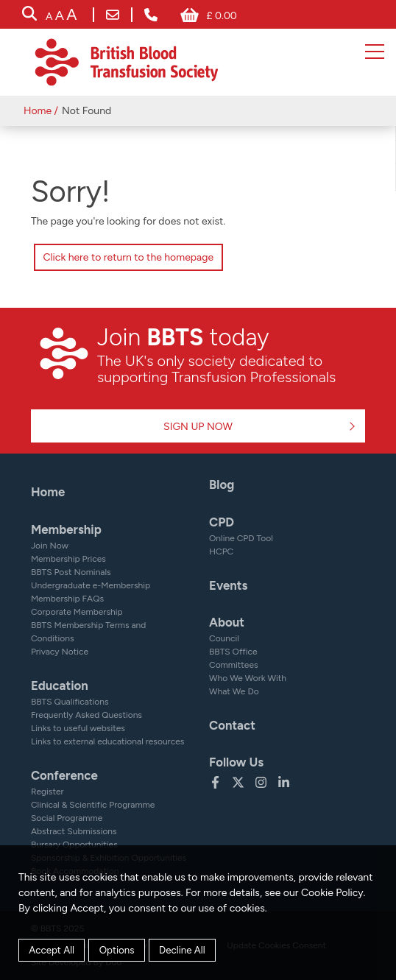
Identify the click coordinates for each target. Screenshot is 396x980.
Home (38, 111)
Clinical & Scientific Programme (93, 805)
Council (224, 638)
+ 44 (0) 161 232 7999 (151, 15)
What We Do (234, 691)
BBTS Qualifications (70, 702)
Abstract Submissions (74, 831)
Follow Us (236, 762)
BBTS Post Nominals (71, 572)
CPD (222, 522)
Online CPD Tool (241, 538)
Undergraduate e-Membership (91, 585)
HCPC (221, 551)
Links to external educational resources (107, 741)
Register (47, 792)
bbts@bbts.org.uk (113, 15)
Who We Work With (248, 678)
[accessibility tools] (61, 16)
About (227, 622)
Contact (232, 725)
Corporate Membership (77, 612)
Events (228, 585)
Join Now (50, 546)
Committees (234, 665)
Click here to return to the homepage (128, 257)
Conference (64, 775)
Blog (222, 484)
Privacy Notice (60, 652)
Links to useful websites (78, 728)
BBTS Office (233, 652)
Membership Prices (68, 559)
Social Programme (67, 818)
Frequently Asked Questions (86, 715)
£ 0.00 (221, 16)
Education (60, 685)
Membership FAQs (67, 599)
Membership (66, 529)
